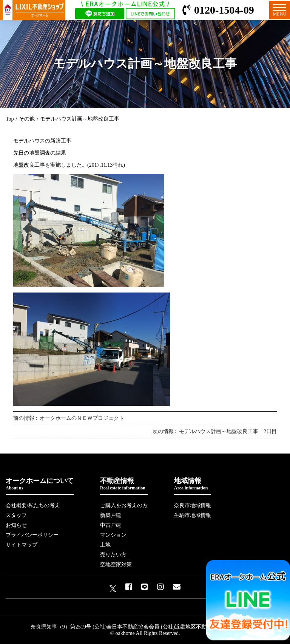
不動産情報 (124, 484)
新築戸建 (111, 515)
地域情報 (193, 484)
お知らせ (16, 525)
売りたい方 (113, 555)
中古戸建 (111, 525)
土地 (105, 545)
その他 (27, 119)
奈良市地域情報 (193, 505)
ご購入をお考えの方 (124, 505)
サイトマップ (22, 545)
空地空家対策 (116, 564)
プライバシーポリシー (32, 535)
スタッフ (16, 515)
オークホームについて (40, 484)
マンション (113, 535)
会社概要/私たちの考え (33, 505)
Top (10, 119)
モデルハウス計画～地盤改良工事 (80, 119)
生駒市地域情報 (193, 515)
